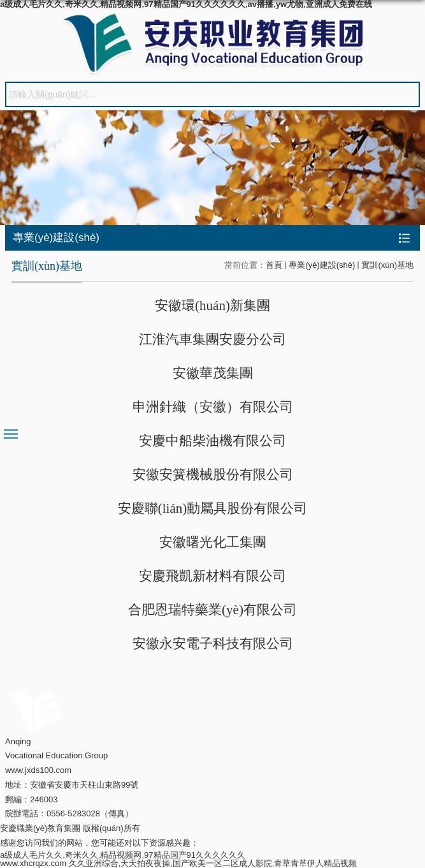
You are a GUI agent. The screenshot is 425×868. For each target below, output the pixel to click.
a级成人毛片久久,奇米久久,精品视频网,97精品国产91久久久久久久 (123, 855)
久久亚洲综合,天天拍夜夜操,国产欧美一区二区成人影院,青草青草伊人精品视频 (213, 863)
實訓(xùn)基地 (387, 265)
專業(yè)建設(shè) (322, 265)
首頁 (274, 265)
